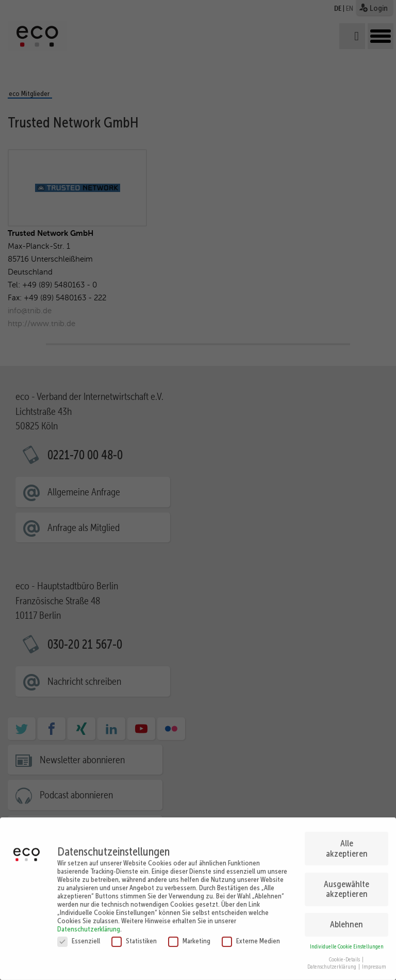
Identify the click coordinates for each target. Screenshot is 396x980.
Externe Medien (251, 935)
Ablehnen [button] (346, 919)
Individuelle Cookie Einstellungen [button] (347, 941)
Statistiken (134, 935)
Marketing (189, 935)
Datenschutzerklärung (89, 923)
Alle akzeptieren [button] (347, 843)
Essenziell (79, 935)
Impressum (374, 962)
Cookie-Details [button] (345, 954)
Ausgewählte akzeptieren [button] (346, 883)
